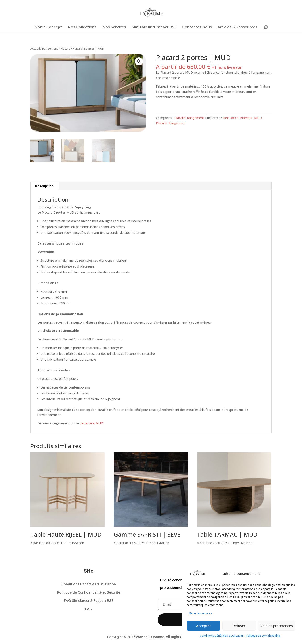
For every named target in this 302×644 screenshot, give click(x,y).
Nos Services (114, 27)
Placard (65, 48)
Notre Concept (48, 27)
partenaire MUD (91, 423)
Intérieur (246, 118)
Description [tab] (44, 186)
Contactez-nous (197, 27)
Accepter (203, 626)
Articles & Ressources (237, 27)
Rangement (50, 48)
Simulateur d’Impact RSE (154, 27)
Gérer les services (201, 613)
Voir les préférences (277, 626)
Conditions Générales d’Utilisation (222, 636)
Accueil (35, 48)
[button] (139, 61)
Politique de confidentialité (263, 636)
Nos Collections (82, 27)
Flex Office (231, 118)
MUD (258, 118)
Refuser (239, 626)
